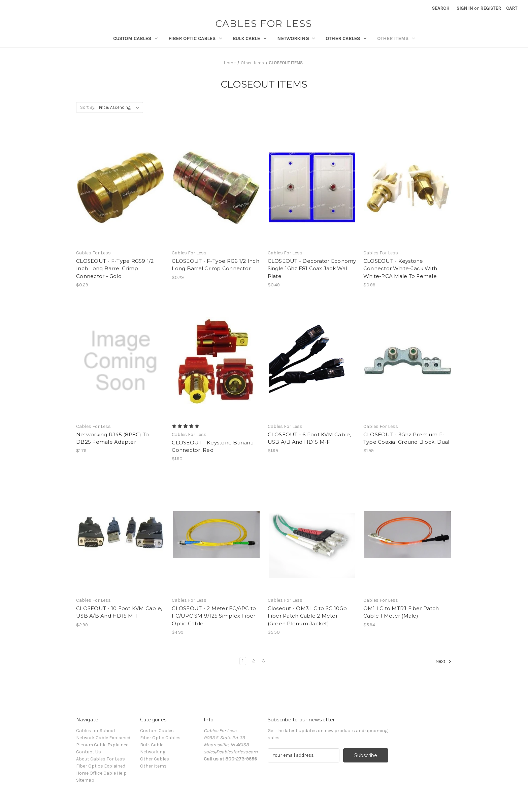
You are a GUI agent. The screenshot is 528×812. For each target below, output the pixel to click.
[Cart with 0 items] (512, 8)
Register (491, 8)
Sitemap (85, 780)
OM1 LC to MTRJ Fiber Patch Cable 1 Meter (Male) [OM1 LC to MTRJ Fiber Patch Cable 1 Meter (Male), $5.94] (401, 612)
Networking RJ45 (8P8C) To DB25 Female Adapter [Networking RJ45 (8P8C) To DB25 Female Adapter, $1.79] (112, 438)
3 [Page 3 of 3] (263, 661)
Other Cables (346, 38)
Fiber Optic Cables (195, 38)
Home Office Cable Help (101, 773)
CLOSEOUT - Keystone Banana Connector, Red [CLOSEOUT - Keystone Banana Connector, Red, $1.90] (213, 446)
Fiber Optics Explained (101, 766)
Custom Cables (135, 38)
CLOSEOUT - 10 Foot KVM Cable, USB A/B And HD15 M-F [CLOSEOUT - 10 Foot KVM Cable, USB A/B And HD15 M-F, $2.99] (119, 612)
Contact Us (89, 752)
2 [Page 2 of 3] (254, 661)
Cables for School (95, 731)
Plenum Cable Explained (102, 745)
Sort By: (88, 107)
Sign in (465, 8)
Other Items (396, 38)
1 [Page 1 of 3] (243, 661)
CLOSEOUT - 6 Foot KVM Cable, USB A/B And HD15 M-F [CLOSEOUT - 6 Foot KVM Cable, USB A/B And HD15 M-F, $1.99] (309, 438)
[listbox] (120, 107)
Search (441, 8)
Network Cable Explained (103, 738)
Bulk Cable (250, 38)
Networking (296, 38)
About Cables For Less (101, 759)
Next (443, 661)
